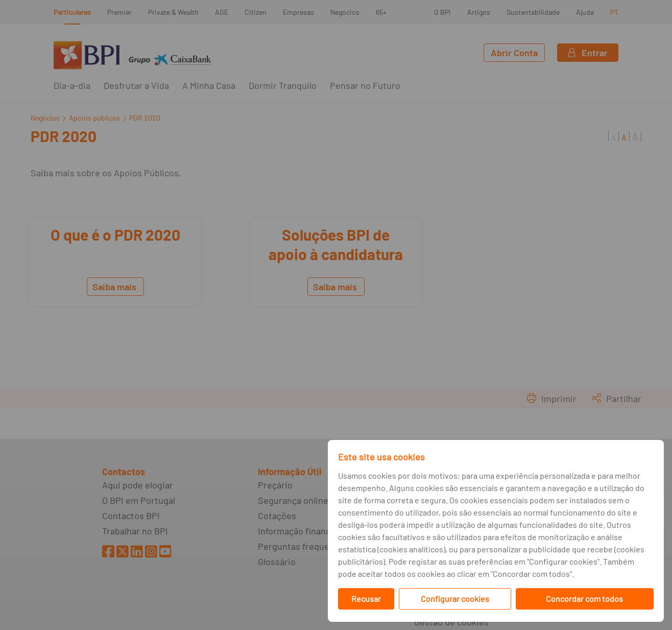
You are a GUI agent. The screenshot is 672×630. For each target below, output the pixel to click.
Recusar (366, 599)
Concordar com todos (584, 599)
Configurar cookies (455, 599)
